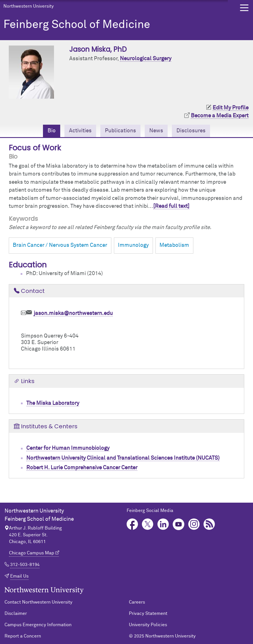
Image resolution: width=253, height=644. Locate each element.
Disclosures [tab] (191, 131)
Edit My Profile (231, 108)
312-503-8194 (25, 565)
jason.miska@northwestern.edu (73, 313)
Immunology (133, 245)
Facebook (132, 524)
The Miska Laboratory (53, 403)
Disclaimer (16, 613)
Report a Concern (23, 636)
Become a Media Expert (220, 116)
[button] (244, 8)
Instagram (194, 524)
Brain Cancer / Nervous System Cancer (60, 245)
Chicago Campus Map (32, 553)
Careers (137, 602)
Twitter (148, 524)
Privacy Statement (148, 613)
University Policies (148, 625)
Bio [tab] (52, 131)
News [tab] (156, 131)
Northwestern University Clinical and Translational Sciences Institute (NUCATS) (123, 458)
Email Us (19, 576)
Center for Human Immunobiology (68, 448)
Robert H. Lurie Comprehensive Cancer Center (82, 468)
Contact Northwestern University (38, 602)
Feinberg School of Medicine (77, 25)
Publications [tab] (120, 131)
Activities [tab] (80, 131)
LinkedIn (163, 524)
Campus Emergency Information (38, 625)
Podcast (209, 524)
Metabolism (174, 245)
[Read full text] (171, 206)
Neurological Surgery (146, 59)
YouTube (179, 524)
